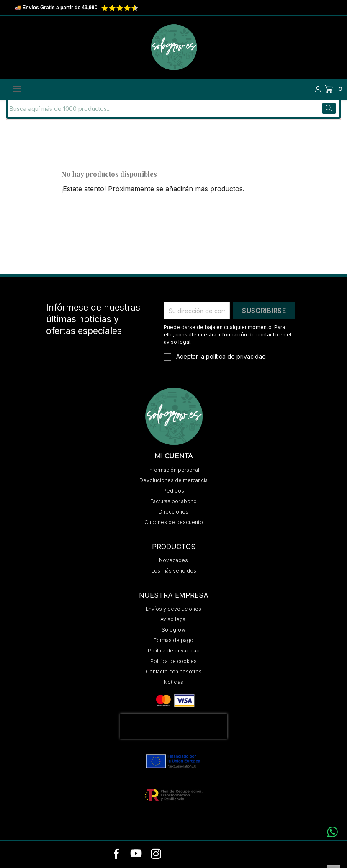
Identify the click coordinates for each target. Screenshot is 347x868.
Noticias (173, 682)
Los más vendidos (174, 570)
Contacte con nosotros (174, 671)
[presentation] (174, 726)
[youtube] (136, 854)
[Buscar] (64, 108)
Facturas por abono (173, 501)
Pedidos (174, 490)
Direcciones (173, 511)
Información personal (174, 469)
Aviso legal (173, 619)
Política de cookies (173, 661)
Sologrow (173, 629)
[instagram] (156, 854)
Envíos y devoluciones (173, 608)
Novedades (173, 560)
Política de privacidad (174, 650)
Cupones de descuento (174, 522)
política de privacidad (236, 356)
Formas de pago (173, 640)
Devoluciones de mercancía (173, 480)
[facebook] (117, 854)
